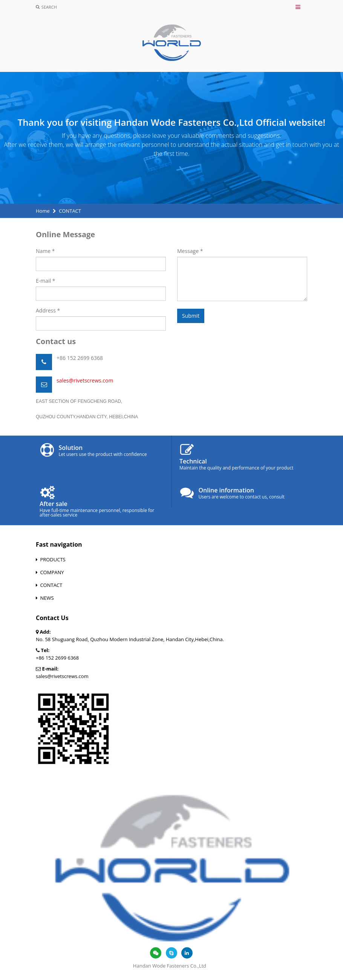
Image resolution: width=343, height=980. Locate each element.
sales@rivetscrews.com (85, 380)
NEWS (47, 598)
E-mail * (45, 281)
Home (43, 211)
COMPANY (52, 572)
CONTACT (51, 585)
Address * (48, 310)
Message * (190, 251)
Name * (45, 251)
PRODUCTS (53, 559)
